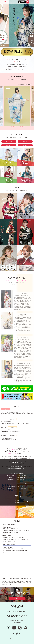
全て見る (25, 145)
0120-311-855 (17, 616)
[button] (8, 127)
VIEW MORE (17, 598)
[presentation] (32, 107)
